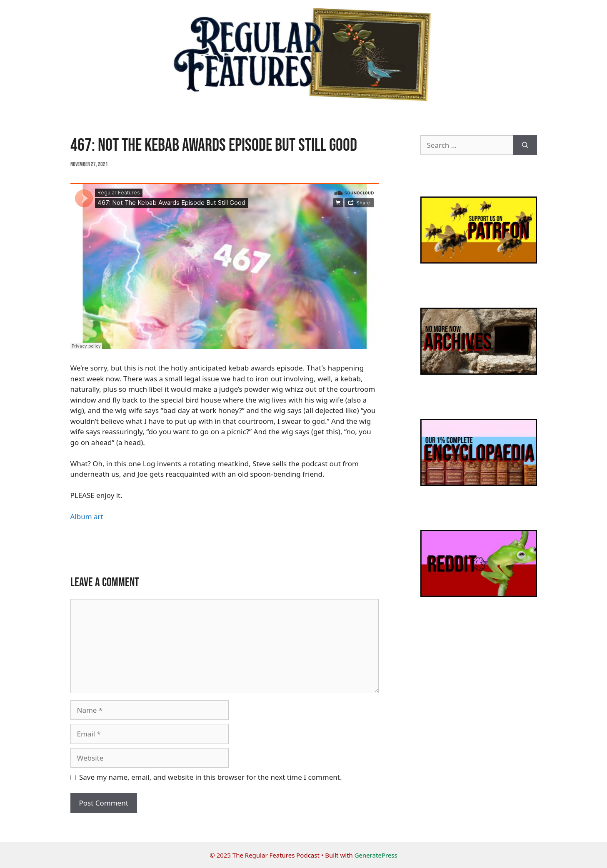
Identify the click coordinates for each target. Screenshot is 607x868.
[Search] (525, 145)
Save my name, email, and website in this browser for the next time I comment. (210, 777)
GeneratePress (376, 855)
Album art (87, 516)
